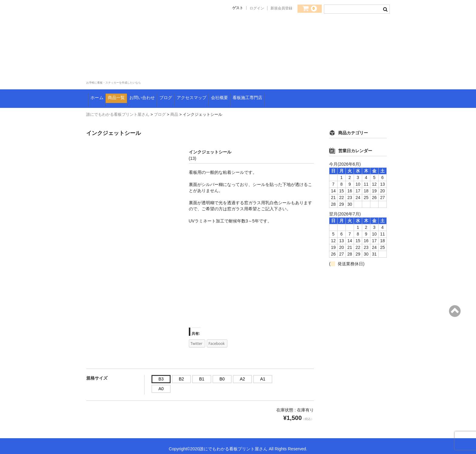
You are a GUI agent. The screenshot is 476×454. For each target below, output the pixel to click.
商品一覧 (130, 96)
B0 (222, 373)
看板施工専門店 (323, 96)
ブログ (204, 96)
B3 (161, 373)
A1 (263, 373)
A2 (242, 373)
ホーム (100, 96)
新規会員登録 (281, 8)
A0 (161, 383)
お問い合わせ (169, 96)
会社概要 (282, 96)
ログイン (257, 8)
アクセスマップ (242, 96)
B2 (181, 373)
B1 (202, 373)
